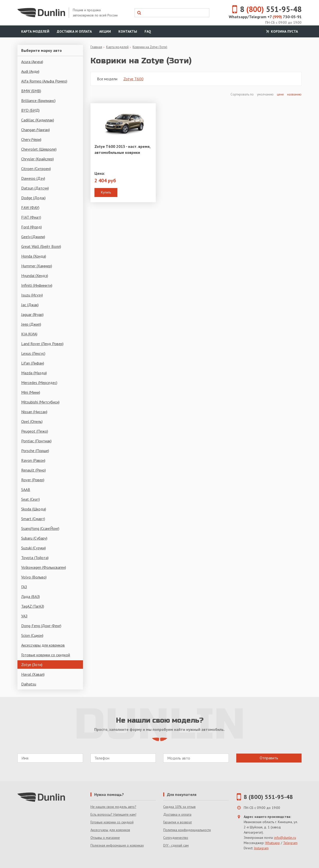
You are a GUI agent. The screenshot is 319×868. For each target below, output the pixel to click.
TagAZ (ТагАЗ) (33, 606)
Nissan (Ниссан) (34, 412)
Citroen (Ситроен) (36, 169)
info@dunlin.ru (285, 838)
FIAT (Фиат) (31, 217)
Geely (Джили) (33, 237)
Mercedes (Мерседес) (39, 383)
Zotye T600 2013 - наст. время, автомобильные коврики (122, 149)
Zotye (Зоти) (32, 665)
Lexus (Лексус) (33, 353)
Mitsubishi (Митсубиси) (40, 402)
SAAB (26, 489)
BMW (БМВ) (31, 91)
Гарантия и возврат (178, 822)
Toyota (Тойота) (35, 558)
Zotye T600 (133, 79)
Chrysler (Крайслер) (38, 159)
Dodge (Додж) (33, 198)
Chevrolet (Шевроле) (39, 149)
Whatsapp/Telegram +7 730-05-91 (265, 17)
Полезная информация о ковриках (117, 845)
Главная (96, 47)
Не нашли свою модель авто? (113, 807)
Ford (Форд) (32, 227)
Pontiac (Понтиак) (36, 441)
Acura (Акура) (32, 62)
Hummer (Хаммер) (37, 266)
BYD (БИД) (30, 110)
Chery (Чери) (31, 139)
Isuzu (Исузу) (32, 295)
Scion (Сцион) (32, 635)
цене (280, 94)
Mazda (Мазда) (34, 373)
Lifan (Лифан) (33, 363)
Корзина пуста (281, 31)
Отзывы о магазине (105, 838)
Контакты (128, 31)
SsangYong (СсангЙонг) (40, 528)
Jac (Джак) (30, 305)
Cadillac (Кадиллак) (38, 120)
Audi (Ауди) (30, 71)
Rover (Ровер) (33, 480)
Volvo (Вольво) (34, 577)
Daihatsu (29, 684)
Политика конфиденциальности (187, 830)
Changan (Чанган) (36, 130)
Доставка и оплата (74, 31)
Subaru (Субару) (34, 538)
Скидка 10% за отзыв (179, 807)
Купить (106, 192)
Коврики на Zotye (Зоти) (150, 47)
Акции (105, 31)
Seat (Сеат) (31, 499)
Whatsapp (273, 843)
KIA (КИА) (29, 334)
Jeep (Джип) (31, 324)
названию (294, 94)
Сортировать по (242, 94)
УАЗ (24, 616)
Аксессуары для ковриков (43, 645)
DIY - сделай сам (176, 845)
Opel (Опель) (32, 421)
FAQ (148, 31)
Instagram (261, 848)
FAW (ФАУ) (30, 207)
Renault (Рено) (34, 470)
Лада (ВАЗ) (31, 596)
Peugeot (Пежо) (35, 431)
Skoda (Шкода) (34, 509)
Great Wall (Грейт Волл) (41, 246)
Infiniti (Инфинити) (37, 285)
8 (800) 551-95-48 (268, 797)
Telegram (290, 843)
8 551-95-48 (264, 9)
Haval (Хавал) (33, 674)
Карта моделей (35, 31)
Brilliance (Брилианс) (38, 100)
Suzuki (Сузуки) (34, 548)
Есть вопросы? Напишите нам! (113, 814)
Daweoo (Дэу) (33, 178)
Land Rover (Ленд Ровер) (42, 344)
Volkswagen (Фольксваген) (44, 567)
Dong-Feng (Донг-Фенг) (41, 626)
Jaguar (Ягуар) (32, 314)
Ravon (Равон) (33, 460)
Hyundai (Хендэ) (35, 276)
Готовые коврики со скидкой (46, 655)
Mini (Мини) (31, 392)
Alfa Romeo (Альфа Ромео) (44, 81)
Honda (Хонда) (34, 256)
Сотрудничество (176, 838)
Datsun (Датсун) (35, 188)
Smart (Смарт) (33, 519)
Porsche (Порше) (35, 451)
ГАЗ (24, 587)
